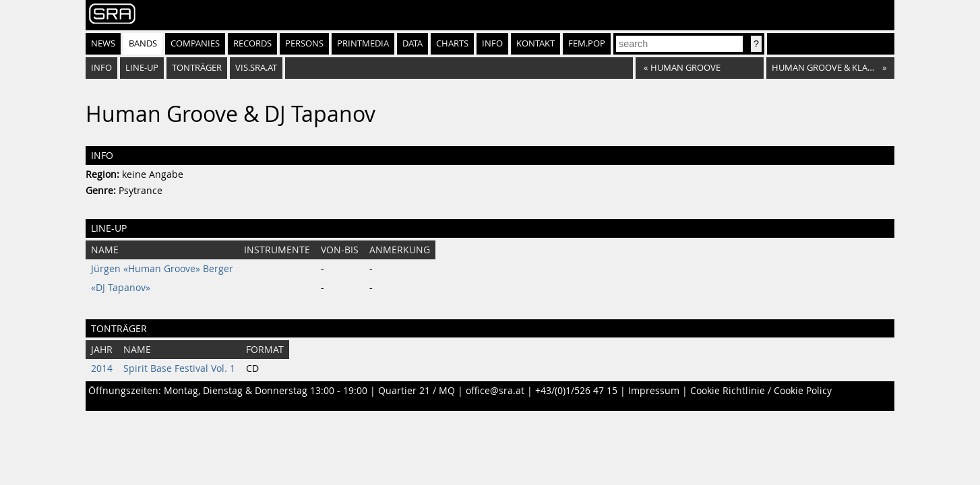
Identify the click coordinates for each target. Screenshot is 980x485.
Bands (143, 43)
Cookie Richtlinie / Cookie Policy (761, 391)
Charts (452, 43)
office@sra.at (495, 391)
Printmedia (363, 43)
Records (252, 43)
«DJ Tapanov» (121, 288)
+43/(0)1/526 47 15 (576, 391)
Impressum (654, 391)
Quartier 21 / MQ (417, 391)
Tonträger (197, 68)
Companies (195, 43)
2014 (102, 368)
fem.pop (587, 43)
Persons (304, 43)
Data (412, 43)
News (103, 43)
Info (492, 43)
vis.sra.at (256, 68)
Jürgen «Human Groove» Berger (162, 269)
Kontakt (535, 43)
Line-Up (142, 68)
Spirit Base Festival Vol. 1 (179, 368)
